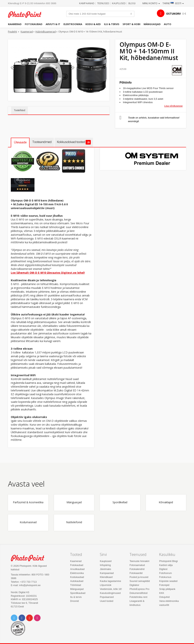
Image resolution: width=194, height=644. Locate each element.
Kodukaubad (77, 577)
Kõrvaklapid (166, 502)
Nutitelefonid (74, 522)
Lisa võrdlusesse (173, 106)
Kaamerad (15, 24)
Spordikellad (120, 502)
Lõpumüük (106, 585)
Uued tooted (107, 601)
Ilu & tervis (112, 24)
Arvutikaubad (77, 569)
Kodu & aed (93, 24)
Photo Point (30, 558)
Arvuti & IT (53, 24)
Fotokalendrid (137, 569)
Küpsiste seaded (168, 581)
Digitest (163, 569)
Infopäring (105, 565)
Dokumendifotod (139, 593)
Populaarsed (107, 597)
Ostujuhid (164, 597)
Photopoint (27, 14)
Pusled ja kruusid (139, 577)
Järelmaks (105, 569)
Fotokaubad (34, 24)
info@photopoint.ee (30, 585)
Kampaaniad (87, 3)
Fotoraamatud (137, 565)
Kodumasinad (28, 522)
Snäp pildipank (167, 589)
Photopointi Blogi (168, 561)
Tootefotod (20, 110)
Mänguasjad (152, 24)
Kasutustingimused (110, 593)
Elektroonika (73, 24)
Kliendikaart (106, 577)
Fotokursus (165, 577)
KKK (162, 593)
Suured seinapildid (140, 581)
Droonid (74, 601)
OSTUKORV (173, 14)
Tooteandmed (42, 142)
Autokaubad (77, 581)
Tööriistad (75, 585)
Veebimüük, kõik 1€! (111, 589)
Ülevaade (20, 142)
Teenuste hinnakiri (140, 561)
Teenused (103, 3)
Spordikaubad (78, 593)
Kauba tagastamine (110, 581)
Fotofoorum (165, 573)
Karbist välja (166, 565)
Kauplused (119, 3)
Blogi (132, 3)
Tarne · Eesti (173, 3)
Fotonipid (164, 585)
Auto (168, 24)
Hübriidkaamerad (46, 32)
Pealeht (12, 32)
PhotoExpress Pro (140, 589)
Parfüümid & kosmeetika (28, 502)
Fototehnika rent (138, 597)
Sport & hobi (131, 24)
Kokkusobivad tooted (74, 142)
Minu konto (151, 3)
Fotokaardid (136, 573)
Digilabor (134, 585)
